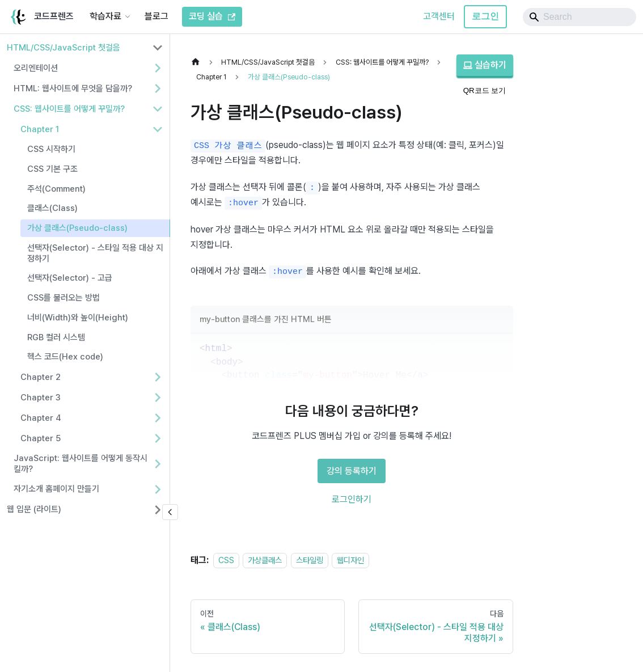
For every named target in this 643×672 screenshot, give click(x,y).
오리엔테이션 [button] (36, 68)
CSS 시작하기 (51, 149)
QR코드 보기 (485, 90)
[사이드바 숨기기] (170, 512)
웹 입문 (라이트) (34, 509)
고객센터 (439, 16)
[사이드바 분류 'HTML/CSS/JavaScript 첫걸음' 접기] (158, 48)
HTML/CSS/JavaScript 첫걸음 (64, 48)
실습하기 (485, 65)
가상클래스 (265, 560)
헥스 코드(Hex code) (65, 357)
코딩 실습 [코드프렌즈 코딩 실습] (212, 16)
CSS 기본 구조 (52, 169)
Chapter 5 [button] (41, 438)
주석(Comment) (56, 189)
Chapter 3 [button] (41, 398)
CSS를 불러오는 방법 (64, 298)
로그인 (485, 16)
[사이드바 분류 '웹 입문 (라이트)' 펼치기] (158, 510)
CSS (226, 560)
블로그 (156, 16)
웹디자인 (350, 560)
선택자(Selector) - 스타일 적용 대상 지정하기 (95, 253)
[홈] (198, 62)
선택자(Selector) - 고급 (70, 278)
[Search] (579, 17)
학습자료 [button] (105, 16)
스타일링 (310, 560)
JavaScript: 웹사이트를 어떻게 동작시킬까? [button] (81, 464)
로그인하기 (352, 499)
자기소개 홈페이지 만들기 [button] (56, 489)
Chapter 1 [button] (40, 129)
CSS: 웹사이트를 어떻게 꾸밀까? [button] (69, 109)
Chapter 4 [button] (41, 418)
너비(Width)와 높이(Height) (78, 318)
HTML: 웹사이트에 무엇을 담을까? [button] (73, 88)
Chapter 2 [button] (41, 377)
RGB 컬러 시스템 (56, 337)
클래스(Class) (52, 208)
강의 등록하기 (352, 471)
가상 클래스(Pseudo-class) (77, 228)
